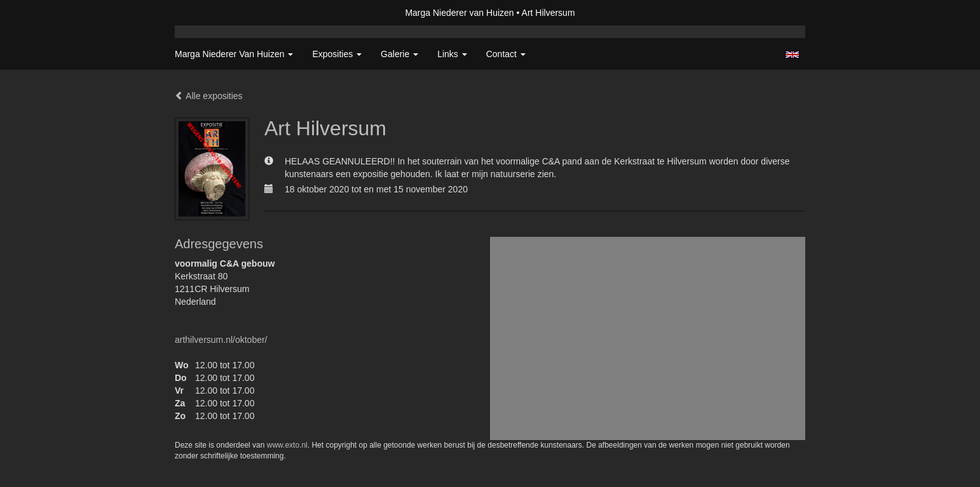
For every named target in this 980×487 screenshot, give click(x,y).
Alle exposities (209, 96)
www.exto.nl (287, 445)
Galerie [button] (399, 54)
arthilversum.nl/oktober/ (221, 340)
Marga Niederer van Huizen (459, 13)
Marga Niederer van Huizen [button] (234, 54)
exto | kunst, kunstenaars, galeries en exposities (211, 13)
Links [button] (452, 54)
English (792, 55)
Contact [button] (506, 54)
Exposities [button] (337, 54)
